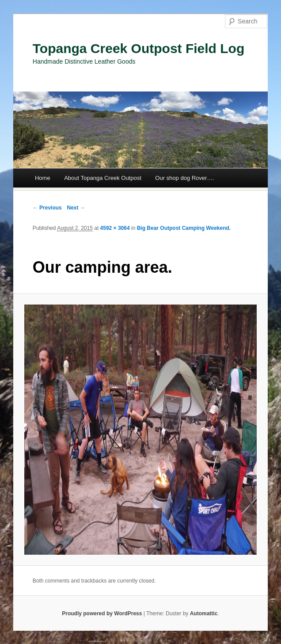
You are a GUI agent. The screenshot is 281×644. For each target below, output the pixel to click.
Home (43, 178)
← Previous (47, 208)
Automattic (204, 614)
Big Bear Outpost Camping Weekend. (184, 228)
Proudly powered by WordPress (102, 614)
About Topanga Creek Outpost (103, 178)
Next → (76, 208)
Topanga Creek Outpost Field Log (139, 48)
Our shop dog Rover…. (185, 178)
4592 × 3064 (115, 228)
